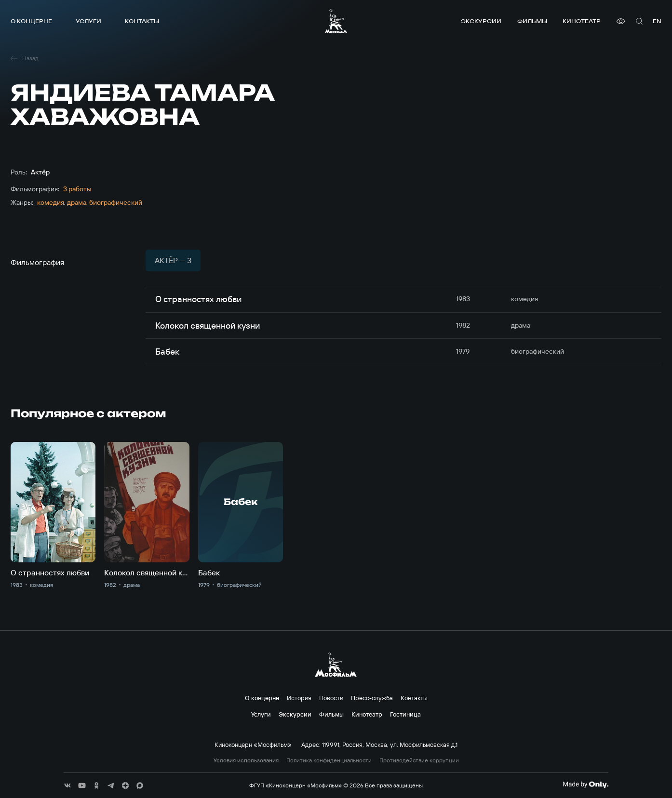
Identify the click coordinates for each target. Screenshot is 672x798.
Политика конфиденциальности (329, 760)
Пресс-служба (372, 698)
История (299, 698)
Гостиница (405, 714)
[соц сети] (67, 785)
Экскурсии (481, 21)
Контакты (142, 21)
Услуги (88, 21)
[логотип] (336, 21)
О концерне (31, 21)
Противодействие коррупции (419, 760)
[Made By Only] (585, 785)
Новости (331, 698)
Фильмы (532, 21)
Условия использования (246, 760)
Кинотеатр (582, 21)
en (657, 21)
